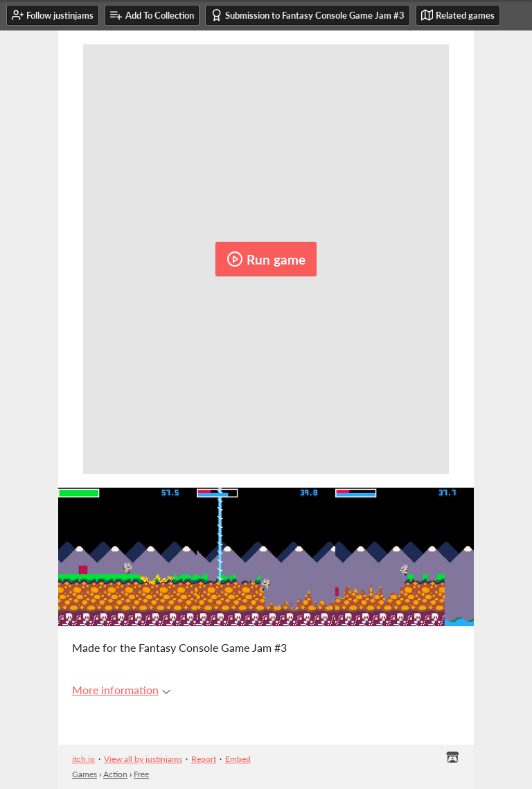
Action (115, 774)
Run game (266, 259)
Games (85, 774)
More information (121, 690)
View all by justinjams (143, 759)
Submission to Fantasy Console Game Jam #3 (308, 15)
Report (204, 759)
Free (141, 774)
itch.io (83, 759)
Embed (238, 759)
